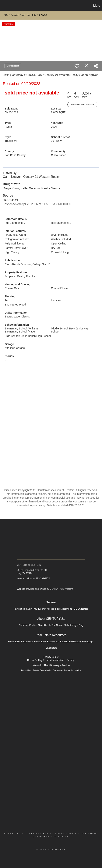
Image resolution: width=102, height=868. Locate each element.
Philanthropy (70, 625)
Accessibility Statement (59, 609)
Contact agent (13, 66)
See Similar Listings (82, 105)
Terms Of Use (15, 833)
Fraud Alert (39, 609)
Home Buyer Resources (46, 642)
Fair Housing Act (22, 609)
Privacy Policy (42, 833)
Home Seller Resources (20, 642)
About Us (42, 625)
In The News (55, 625)
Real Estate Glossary (71, 642)
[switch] (77, 66)
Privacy (71, 660)
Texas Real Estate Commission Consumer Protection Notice (51, 670)
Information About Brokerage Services (51, 665)
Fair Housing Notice (52, 837)
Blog (81, 625)
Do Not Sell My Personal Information (46, 660)
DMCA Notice (81, 609)
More (97, 6)
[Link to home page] (3, 6)
